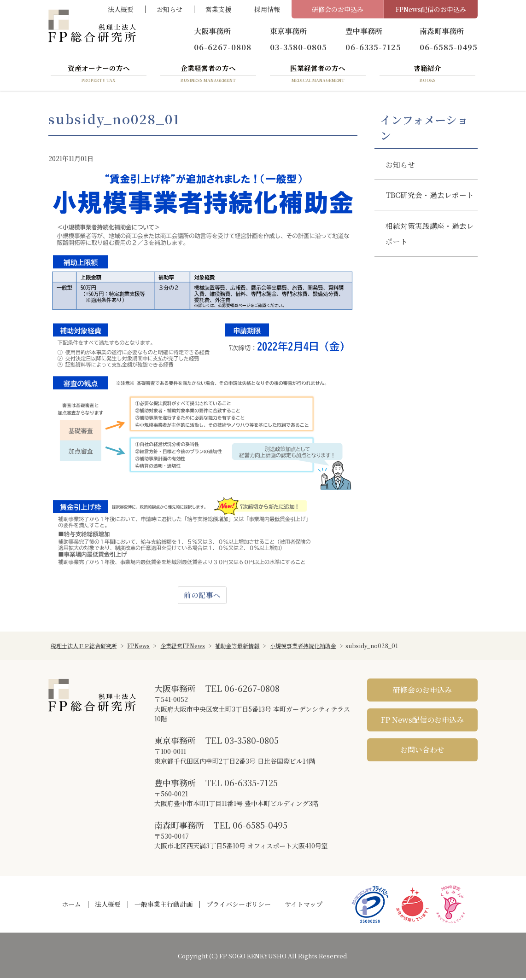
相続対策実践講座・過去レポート (426, 253)
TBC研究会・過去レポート (426, 206)
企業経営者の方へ (208, 75)
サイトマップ (304, 906)
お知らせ (169, 9)
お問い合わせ (422, 751)
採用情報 (267, 9)
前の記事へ (202, 597)
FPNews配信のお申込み (431, 9)
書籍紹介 (427, 75)
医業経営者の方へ (318, 75)
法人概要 (121, 9)
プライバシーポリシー (239, 906)
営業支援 (218, 9)
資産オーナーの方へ (99, 75)
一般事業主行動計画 (164, 906)
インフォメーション (424, 129)
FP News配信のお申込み (422, 722)
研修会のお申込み (338, 9)
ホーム (71, 906)
